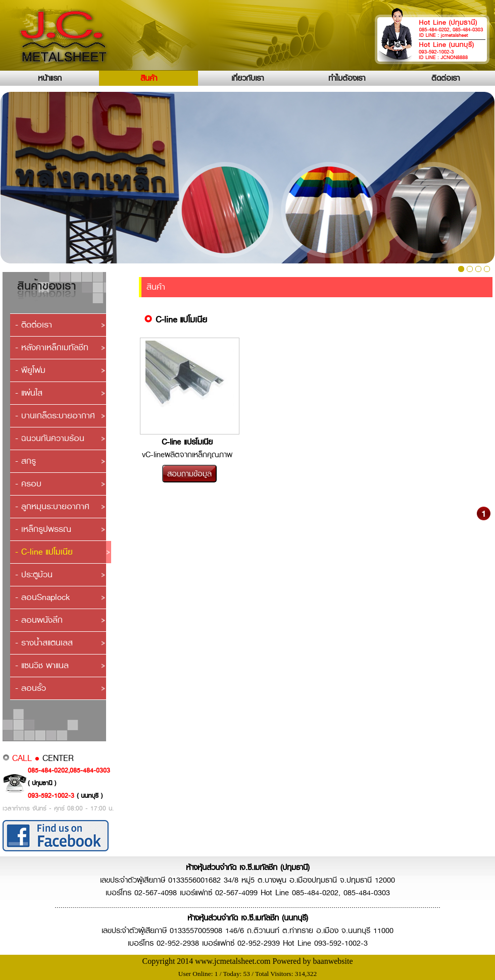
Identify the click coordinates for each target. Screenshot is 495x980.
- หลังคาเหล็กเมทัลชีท (52, 347)
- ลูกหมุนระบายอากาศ (52, 506)
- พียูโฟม (30, 370)
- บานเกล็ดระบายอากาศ (55, 416)
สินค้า (149, 78)
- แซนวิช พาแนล (42, 665)
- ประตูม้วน (34, 575)
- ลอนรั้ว (31, 688)
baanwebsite (333, 961)
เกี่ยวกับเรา (247, 78)
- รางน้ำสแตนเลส (44, 643)
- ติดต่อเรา (34, 325)
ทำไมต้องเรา (347, 78)
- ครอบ (28, 484)
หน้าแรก (50, 78)
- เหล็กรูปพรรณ (43, 529)
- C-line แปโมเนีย (44, 552)
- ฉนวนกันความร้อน (50, 438)
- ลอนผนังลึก (39, 620)
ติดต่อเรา (445, 78)
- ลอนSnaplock (42, 597)
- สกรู (26, 461)
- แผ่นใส (29, 393)
